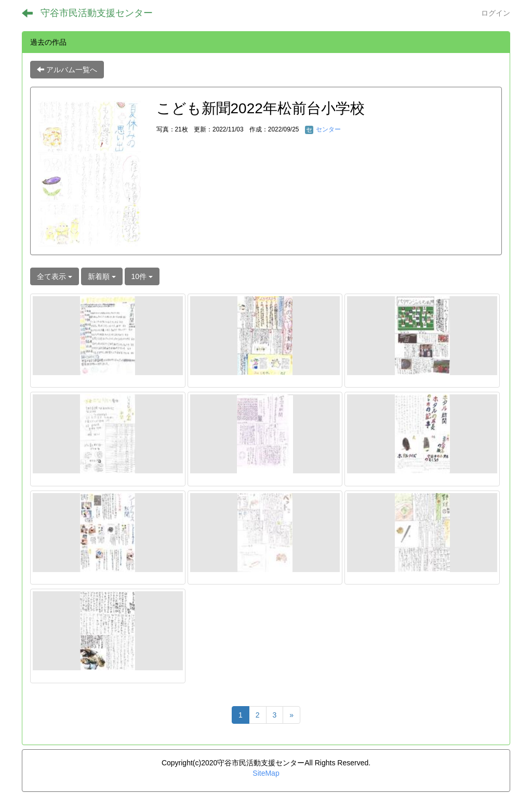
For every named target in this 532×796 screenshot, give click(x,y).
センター (323, 129)
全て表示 (55, 276)
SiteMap (266, 773)
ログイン (496, 13)
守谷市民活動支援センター (97, 13)
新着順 (102, 276)
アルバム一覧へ (67, 70)
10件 (142, 276)
